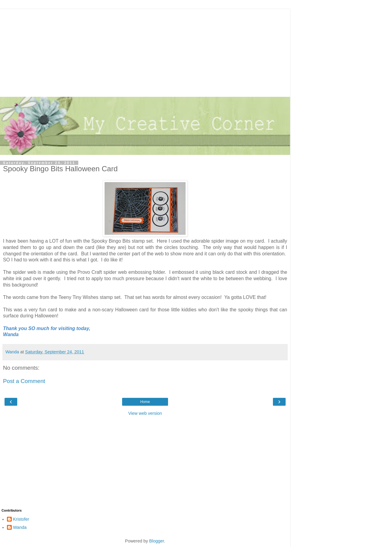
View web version (145, 413)
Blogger (157, 541)
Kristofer (21, 519)
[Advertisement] (145, 51)
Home (145, 402)
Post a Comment (24, 381)
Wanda (20, 527)
